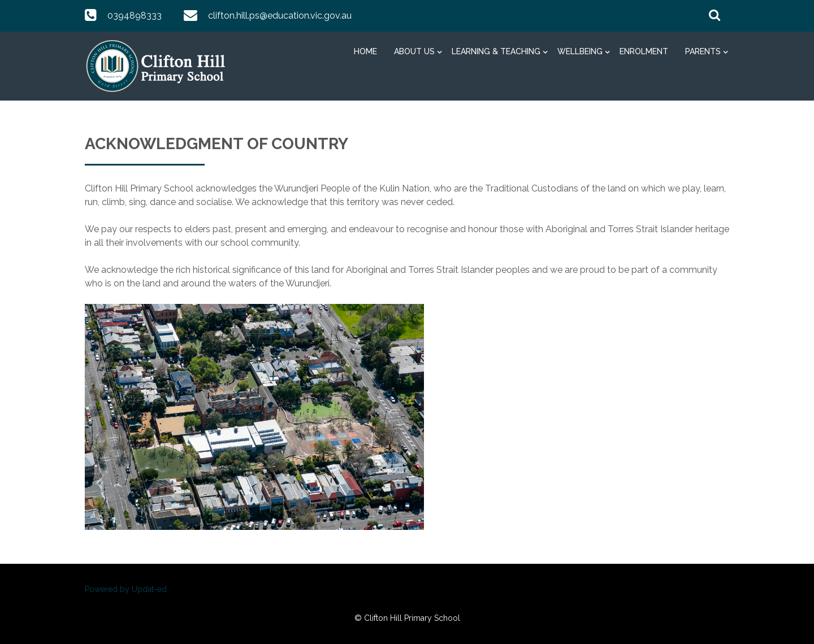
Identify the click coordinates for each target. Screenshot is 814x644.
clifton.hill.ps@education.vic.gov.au (280, 16)
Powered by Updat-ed (126, 589)
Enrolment (644, 51)
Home (365, 51)
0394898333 (135, 16)
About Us (414, 51)
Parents (703, 51)
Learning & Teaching (496, 51)
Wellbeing (580, 51)
